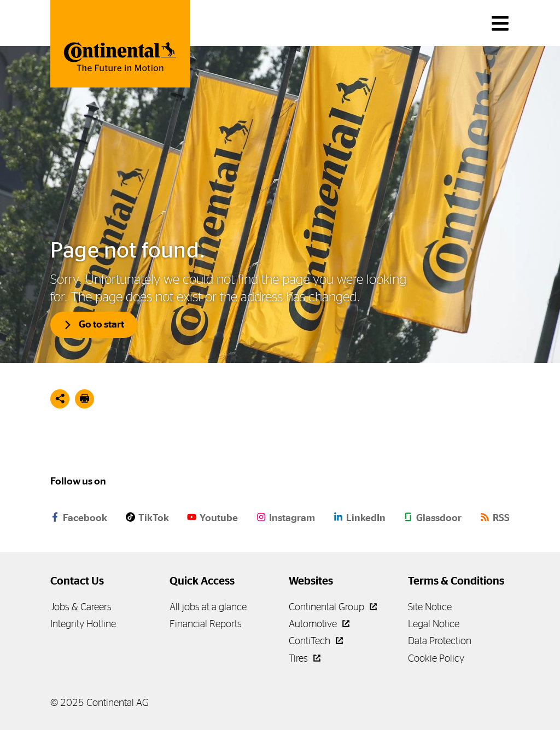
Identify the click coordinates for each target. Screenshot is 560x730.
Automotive (319, 624)
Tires (305, 658)
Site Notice (430, 607)
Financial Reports (206, 624)
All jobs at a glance (208, 607)
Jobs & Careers (81, 607)
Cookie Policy (436, 658)
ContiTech (316, 641)
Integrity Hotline (83, 624)
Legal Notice (434, 624)
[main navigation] (500, 23)
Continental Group (333, 607)
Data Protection (440, 641)
